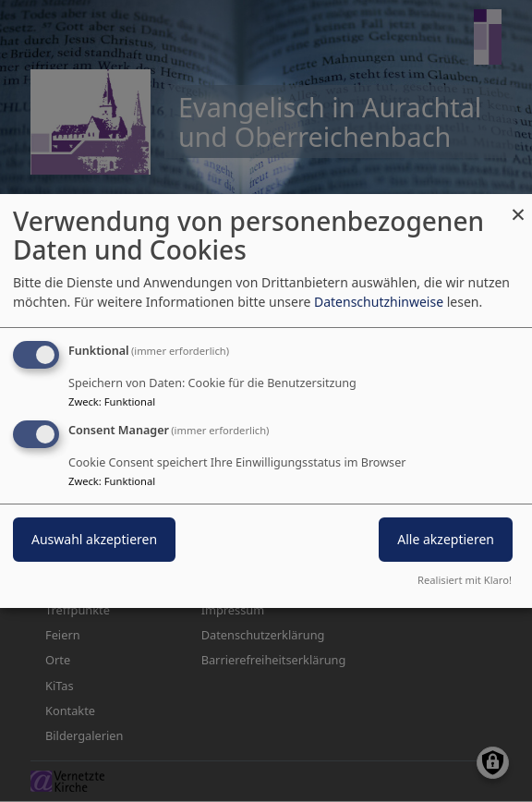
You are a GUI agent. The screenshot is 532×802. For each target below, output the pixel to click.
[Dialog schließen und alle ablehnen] (518, 206)
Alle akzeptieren (446, 539)
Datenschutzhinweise (379, 302)
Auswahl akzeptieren (94, 539)
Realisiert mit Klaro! (465, 580)
